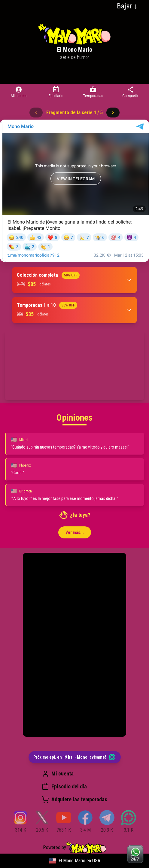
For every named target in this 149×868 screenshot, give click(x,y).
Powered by (75, 848)
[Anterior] (36, 112)
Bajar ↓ (127, 6)
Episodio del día (64, 787)
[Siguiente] (113, 112)
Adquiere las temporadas (74, 799)
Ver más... (75, 532)
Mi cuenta (58, 774)
